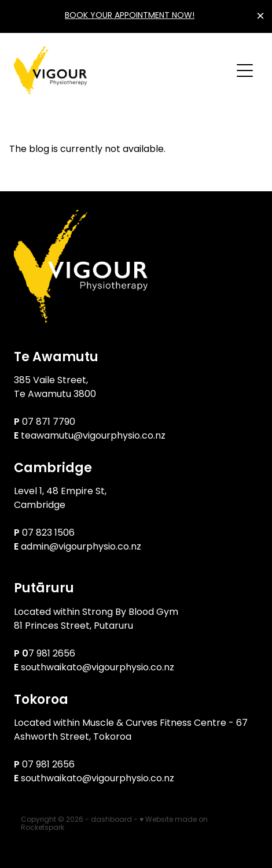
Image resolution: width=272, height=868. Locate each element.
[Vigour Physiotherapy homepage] (122, 70)
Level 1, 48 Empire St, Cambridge (61, 499)
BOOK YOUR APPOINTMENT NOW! (130, 16)
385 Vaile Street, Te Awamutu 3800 (55, 388)
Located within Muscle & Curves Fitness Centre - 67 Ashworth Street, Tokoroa (131, 730)
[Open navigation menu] (245, 71)
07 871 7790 (49, 422)
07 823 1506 (49, 533)
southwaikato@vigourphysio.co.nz (98, 668)
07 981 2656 (48, 765)
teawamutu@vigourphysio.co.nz (93, 436)
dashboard (111, 820)
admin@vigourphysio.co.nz (81, 547)
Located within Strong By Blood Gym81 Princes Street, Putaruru (96, 620)
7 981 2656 (52, 654)
